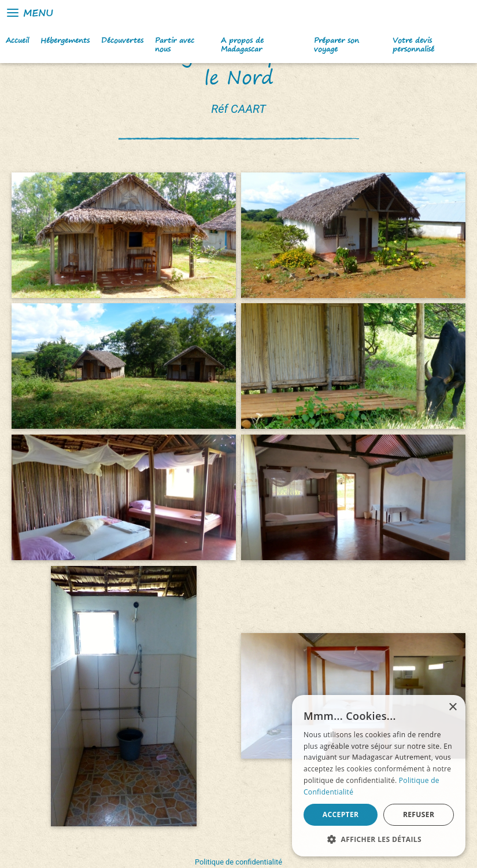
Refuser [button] (419, 814)
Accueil (17, 40)
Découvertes (122, 40)
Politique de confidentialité (238, 862)
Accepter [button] (341, 814)
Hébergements (65, 40)
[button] (379, 839)
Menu (29, 13)
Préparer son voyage (337, 45)
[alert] (379, 776)
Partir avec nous (175, 45)
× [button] (452, 707)
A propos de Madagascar (242, 45)
